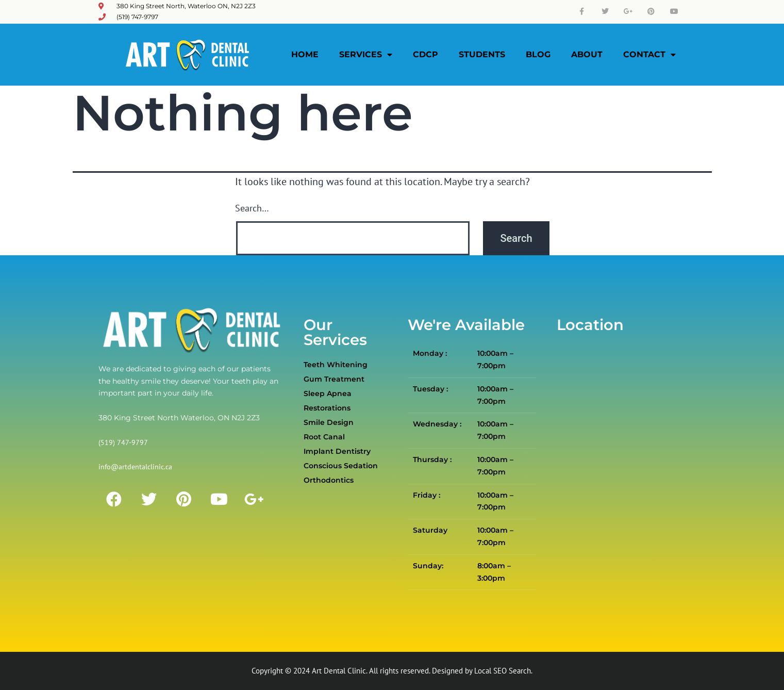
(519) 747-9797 (123, 442)
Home (305, 54)
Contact (649, 55)
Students (482, 54)
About (587, 54)
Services (366, 55)
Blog (538, 54)
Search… (252, 208)
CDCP (426, 54)
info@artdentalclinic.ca (135, 467)
